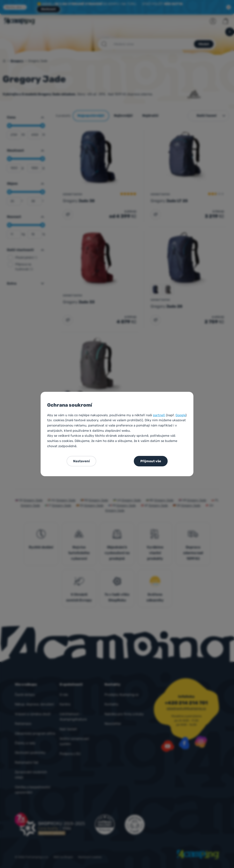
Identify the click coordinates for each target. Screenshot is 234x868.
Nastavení (81, 461)
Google (181, 415)
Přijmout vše (151, 461)
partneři (159, 415)
